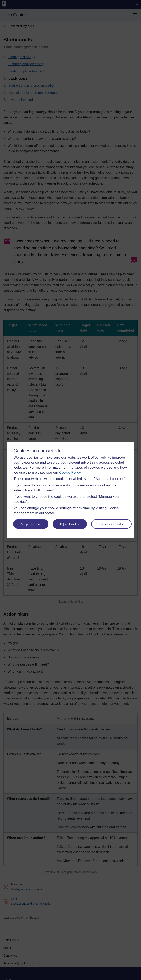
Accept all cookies (31, 525)
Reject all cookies (70, 525)
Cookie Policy (70, 473)
